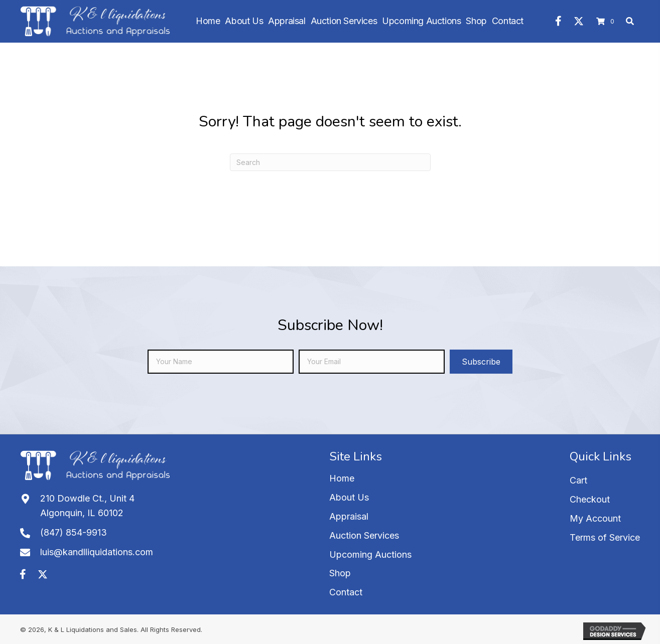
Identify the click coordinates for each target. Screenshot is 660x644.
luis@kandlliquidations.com (97, 552)
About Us (349, 497)
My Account (595, 518)
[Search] (330, 162)
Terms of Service (605, 537)
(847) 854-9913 (74, 532)
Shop (340, 573)
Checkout (590, 499)
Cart (578, 480)
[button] (559, 21)
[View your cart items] (607, 21)
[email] (372, 362)
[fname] (221, 362)
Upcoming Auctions (370, 554)
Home (342, 478)
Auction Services (364, 535)
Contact (346, 592)
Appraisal (349, 516)
